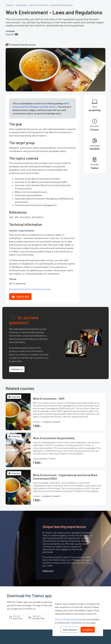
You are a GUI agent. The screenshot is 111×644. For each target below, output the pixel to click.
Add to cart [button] (20, 297)
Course (9, 5)
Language (10, 31)
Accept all (88, 630)
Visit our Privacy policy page (69, 619)
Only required (70, 630)
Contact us (17, 369)
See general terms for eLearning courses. (30, 289)
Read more (48, 571)
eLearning (21, 5)
